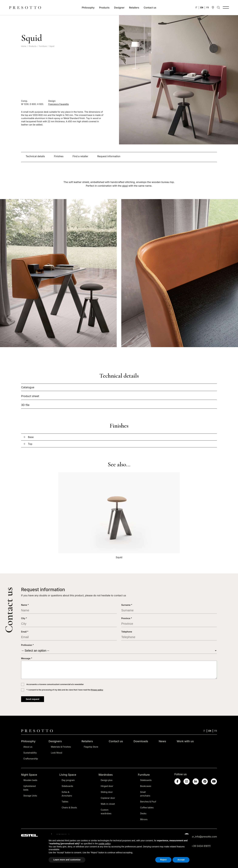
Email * (25, 632)
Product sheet (30, 396)
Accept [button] (181, 860)
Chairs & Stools (69, 807)
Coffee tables (147, 807)
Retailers (134, 8)
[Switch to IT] (196, 8)
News (162, 741)
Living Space (68, 775)
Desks (143, 813)
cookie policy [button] (104, 844)
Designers (55, 741)
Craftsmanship (31, 759)
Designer (119, 8)
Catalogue (28, 387)
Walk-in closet (108, 804)
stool (125, 186)
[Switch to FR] (208, 8)
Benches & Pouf (148, 802)
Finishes (59, 156)
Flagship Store (91, 747)
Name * (25, 605)
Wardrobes (105, 775)
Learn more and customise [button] (67, 860)
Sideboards (67, 786)
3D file (25, 405)
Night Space (29, 775)
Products (104, 8)
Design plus (106, 780)
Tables (65, 802)
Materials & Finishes (61, 747)
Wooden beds (30, 780)
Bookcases (146, 786)
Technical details (35, 156)
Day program (68, 780)
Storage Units (30, 796)
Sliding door (107, 792)
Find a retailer (80, 156)
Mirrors (144, 819)
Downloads (141, 741)
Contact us (150, 8)
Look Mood (56, 753)
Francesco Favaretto (59, 104)
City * (24, 618)
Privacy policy (97, 690)
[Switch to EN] (202, 8)
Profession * (27, 645)
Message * (27, 658)
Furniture (43, 46)
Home (24, 46)
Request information (109, 156)
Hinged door (107, 786)
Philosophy (88, 8)
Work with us (185, 741)
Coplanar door (108, 798)
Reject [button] (163, 860)
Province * (127, 618)
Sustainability (30, 753)
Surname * (127, 605)
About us (28, 747)
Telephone (127, 632)
